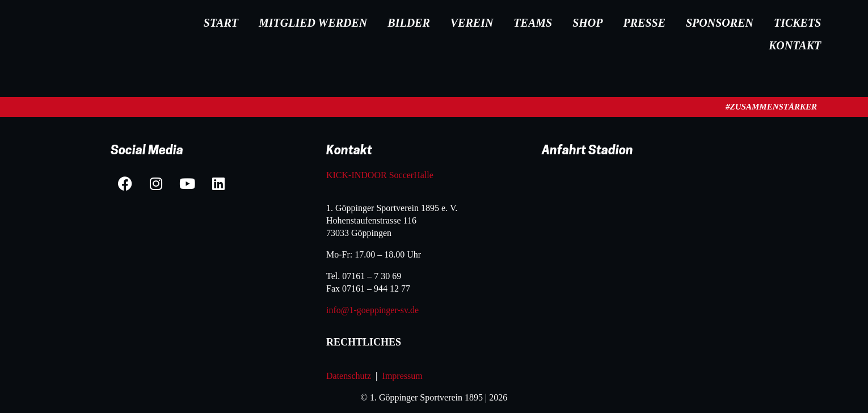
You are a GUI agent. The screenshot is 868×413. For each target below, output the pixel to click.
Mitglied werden (313, 23)
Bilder (408, 23)
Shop (587, 23)
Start (221, 23)
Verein (472, 23)
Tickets (797, 23)
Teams (533, 23)
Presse (644, 23)
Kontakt (795, 45)
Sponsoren (720, 23)
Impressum (404, 376)
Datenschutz (349, 376)
